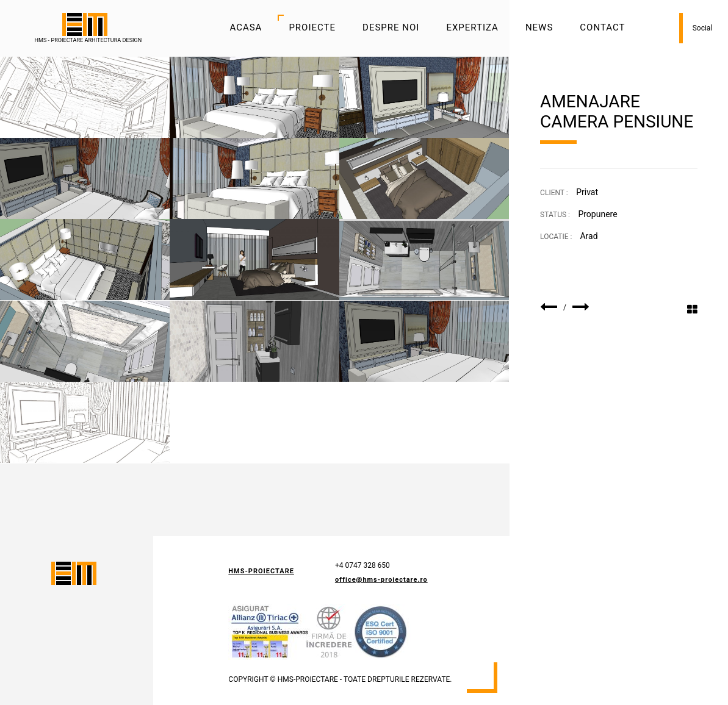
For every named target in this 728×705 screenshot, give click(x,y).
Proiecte (312, 27)
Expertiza (472, 27)
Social (703, 28)
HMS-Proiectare (261, 571)
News (539, 27)
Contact (602, 27)
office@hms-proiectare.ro (381, 580)
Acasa (246, 27)
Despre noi (391, 27)
